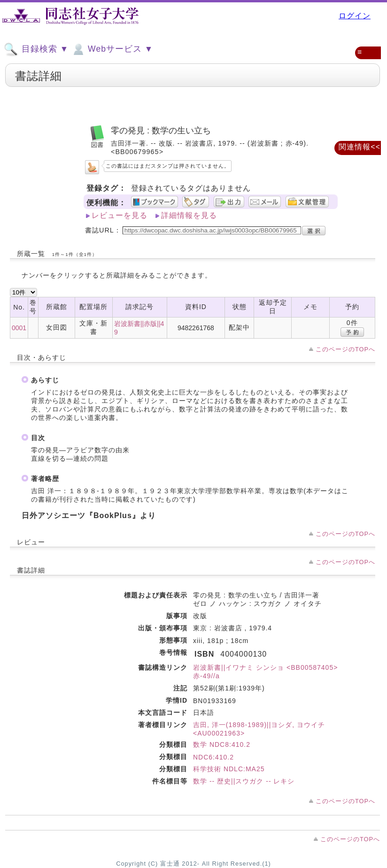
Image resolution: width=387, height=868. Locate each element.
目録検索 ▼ (36, 49)
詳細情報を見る (189, 215)
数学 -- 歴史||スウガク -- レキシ (244, 781)
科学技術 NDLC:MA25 (229, 769)
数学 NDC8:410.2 (222, 744)
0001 (19, 328)
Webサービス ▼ (112, 49)
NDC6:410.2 (213, 757)
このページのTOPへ (345, 349)
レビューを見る (120, 215)
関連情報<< (360, 147)
